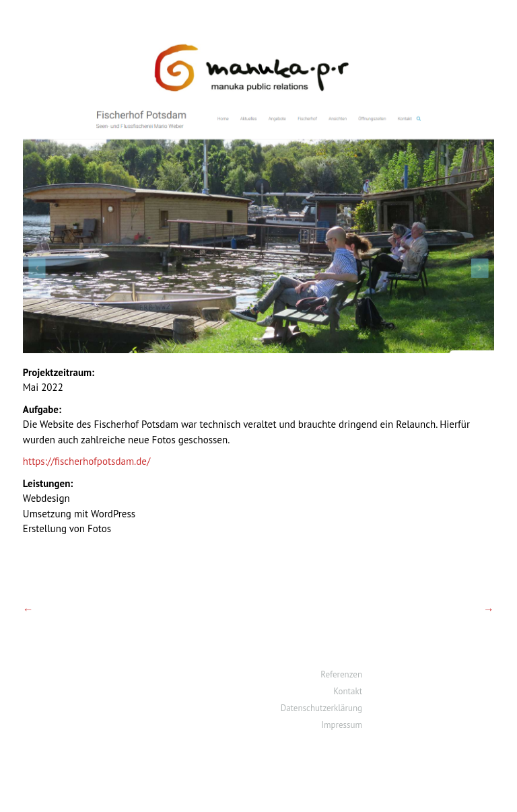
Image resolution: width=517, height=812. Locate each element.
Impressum (342, 725)
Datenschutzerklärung (321, 708)
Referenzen (341, 674)
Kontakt (348, 691)
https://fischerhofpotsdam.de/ (87, 461)
